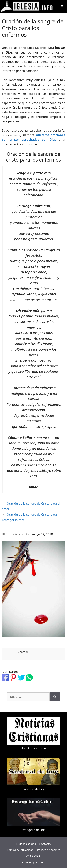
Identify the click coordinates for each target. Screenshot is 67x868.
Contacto (45, 844)
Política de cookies (49, 850)
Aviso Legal (33, 856)
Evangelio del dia (33, 830)
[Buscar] (55, 697)
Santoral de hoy (33, 789)
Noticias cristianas (33, 748)
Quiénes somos (26, 844)
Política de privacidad (20, 850)
